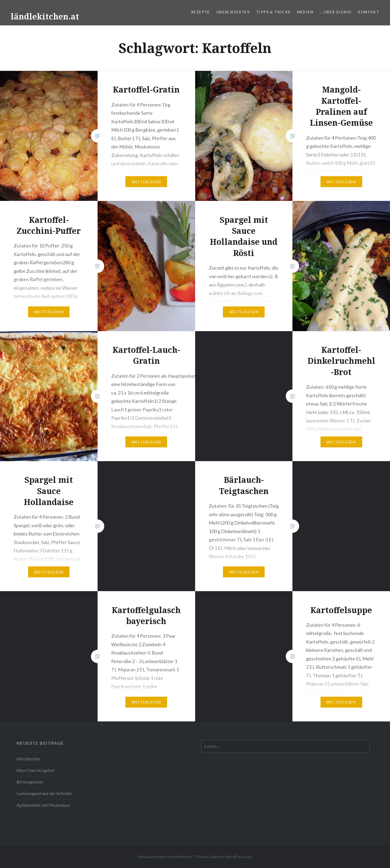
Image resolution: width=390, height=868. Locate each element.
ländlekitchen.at (45, 16)
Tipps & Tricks (273, 12)
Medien (305, 12)
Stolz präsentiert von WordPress (165, 857)
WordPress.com (239, 857)
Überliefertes (233, 12)
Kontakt (368, 12)
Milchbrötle (28, 759)
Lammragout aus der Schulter (45, 793)
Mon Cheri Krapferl (36, 770)
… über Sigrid (335, 12)
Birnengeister (30, 782)
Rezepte (201, 12)
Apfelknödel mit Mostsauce (43, 805)
